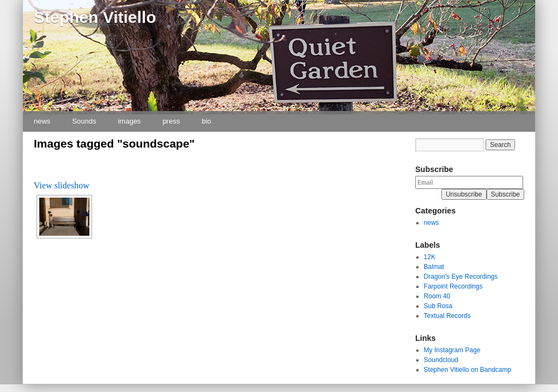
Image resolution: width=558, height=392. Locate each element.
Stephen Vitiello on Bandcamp (468, 370)
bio (206, 121)
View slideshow (62, 185)
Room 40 (437, 296)
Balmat (434, 267)
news (42, 121)
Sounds (84, 121)
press (171, 121)
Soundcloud (441, 360)
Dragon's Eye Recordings (461, 277)
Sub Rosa (438, 306)
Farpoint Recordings (453, 286)
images (129, 121)
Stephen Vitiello (95, 17)
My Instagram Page (452, 350)
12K (430, 257)
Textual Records (447, 316)
